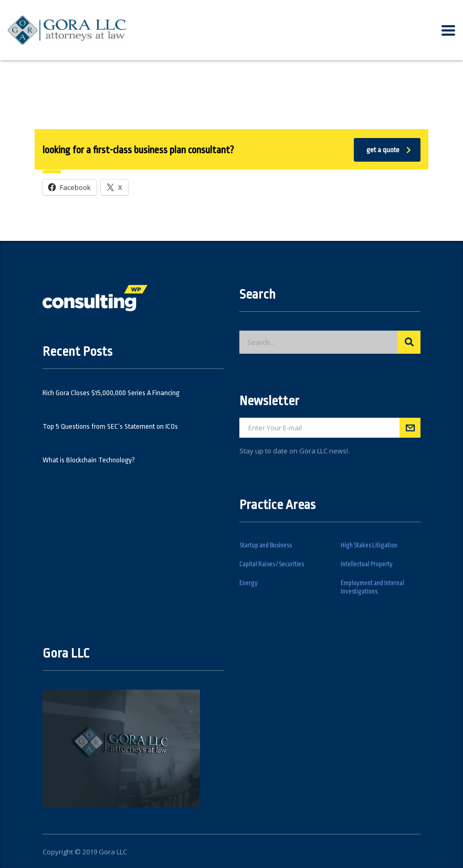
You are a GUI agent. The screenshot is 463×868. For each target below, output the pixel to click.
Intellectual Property (367, 564)
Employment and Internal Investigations (372, 587)
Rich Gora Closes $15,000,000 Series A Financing (111, 393)
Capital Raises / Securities (272, 564)
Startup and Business (266, 545)
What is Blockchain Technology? (89, 460)
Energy (249, 583)
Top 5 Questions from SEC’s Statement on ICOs (110, 426)
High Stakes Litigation (369, 545)
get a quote (389, 150)
